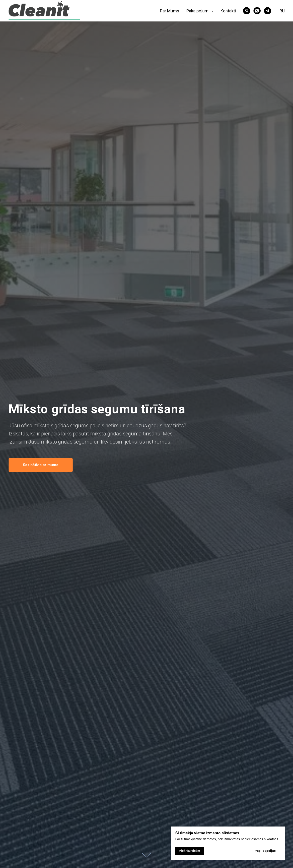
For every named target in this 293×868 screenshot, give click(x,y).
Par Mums (170, 11)
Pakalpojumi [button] (198, 11)
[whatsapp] (257, 11)
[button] (41, 465)
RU (282, 11)
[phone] (247, 11)
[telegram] (268, 11)
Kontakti (228, 11)
